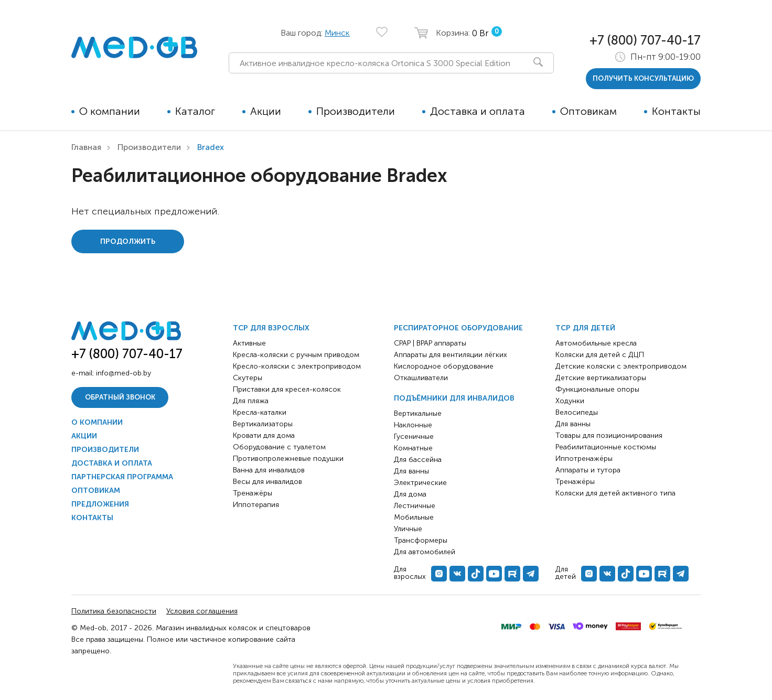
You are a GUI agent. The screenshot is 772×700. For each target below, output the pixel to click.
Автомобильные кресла (596, 343)
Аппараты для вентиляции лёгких (451, 355)
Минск (337, 33)
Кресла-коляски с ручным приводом (296, 355)
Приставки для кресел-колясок (287, 389)
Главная (86, 147)
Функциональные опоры (597, 389)
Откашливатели (421, 378)
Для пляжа (251, 401)
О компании (110, 111)
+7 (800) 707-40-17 (645, 40)
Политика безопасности (114, 611)
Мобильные (414, 517)
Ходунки (570, 401)
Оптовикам (588, 111)
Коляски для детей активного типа (615, 493)
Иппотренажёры (584, 459)
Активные (249, 343)
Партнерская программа (122, 477)
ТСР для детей (585, 328)
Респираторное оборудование (458, 328)
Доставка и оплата (478, 111)
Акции (266, 111)
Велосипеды (577, 412)
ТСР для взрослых (271, 328)
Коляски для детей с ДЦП (600, 355)
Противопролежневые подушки (288, 459)
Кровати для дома (264, 435)
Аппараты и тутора (588, 470)
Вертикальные (418, 413)
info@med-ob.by (124, 373)
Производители (356, 111)
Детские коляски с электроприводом (621, 366)
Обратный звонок (120, 397)
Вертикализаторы (263, 424)
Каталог (195, 111)
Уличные (408, 529)
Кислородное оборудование (444, 366)
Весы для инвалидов (267, 482)
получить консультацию (643, 78)
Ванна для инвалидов (269, 470)
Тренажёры (253, 493)
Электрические (420, 483)
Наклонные (413, 425)
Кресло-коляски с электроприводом (297, 366)
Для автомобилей (425, 552)
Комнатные (413, 448)
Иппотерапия (256, 505)
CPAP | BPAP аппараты (430, 343)
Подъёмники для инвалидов (454, 398)
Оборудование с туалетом (279, 447)
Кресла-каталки (260, 412)
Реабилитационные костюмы (606, 447)
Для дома (410, 494)
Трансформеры (421, 540)
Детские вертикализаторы (601, 378)
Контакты (676, 111)
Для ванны (411, 471)
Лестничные (415, 506)
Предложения (100, 504)
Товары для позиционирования (609, 435)
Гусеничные (414, 437)
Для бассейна (418, 460)
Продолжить (128, 241)
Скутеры (248, 378)
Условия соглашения (202, 611)
